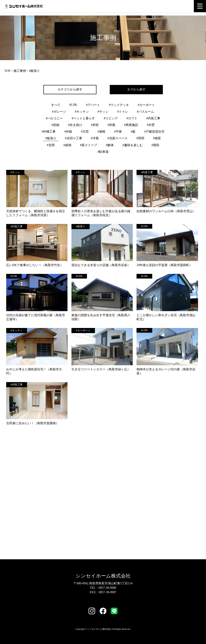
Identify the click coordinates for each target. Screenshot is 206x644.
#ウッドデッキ (119, 105)
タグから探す (136, 89)
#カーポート (146, 105)
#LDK (73, 105)
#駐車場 (103, 152)
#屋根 (101, 132)
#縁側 (67, 145)
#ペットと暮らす (83, 118)
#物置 (157, 138)
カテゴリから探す (70, 89)
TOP (7, 71)
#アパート (93, 105)
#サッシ (103, 112)
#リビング (111, 118)
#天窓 (85, 132)
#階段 (155, 145)
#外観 (68, 132)
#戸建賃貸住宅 (154, 132)
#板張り (51, 138)
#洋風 (95, 138)
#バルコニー (54, 118)
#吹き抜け (75, 125)
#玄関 (51, 145)
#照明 (140, 138)
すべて (56, 105)
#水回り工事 (74, 138)
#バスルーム (145, 112)
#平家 (118, 132)
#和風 (111, 125)
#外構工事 (49, 132)
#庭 (133, 132)
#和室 (95, 125)
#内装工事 (153, 118)
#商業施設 (131, 125)
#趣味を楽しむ (133, 145)
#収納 (55, 125)
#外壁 (151, 125)
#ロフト (132, 118)
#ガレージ (59, 112)
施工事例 (20, 71)
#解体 (110, 145)
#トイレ (123, 112)
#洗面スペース (118, 138)
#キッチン (82, 112)
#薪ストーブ (89, 145)
